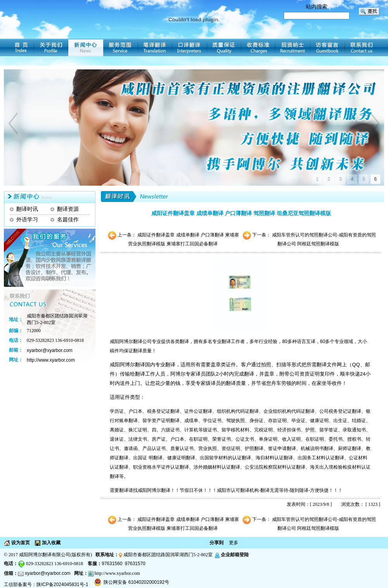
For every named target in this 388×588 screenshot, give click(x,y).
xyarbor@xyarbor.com (48, 573)
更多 (234, 543)
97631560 (112, 564)
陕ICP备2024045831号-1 (62, 585)
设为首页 (20, 543)
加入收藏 (51, 543)
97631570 (135, 564)
